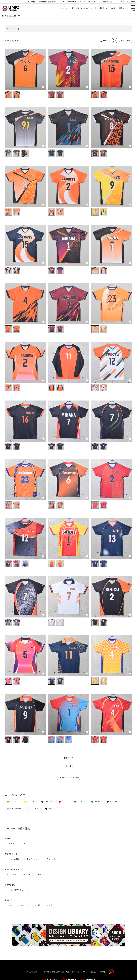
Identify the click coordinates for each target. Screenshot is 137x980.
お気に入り (125, 40)
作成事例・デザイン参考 (107, 8)
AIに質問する (48, 2)
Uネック (10, 905)
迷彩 (39, 874)
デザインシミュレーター (85, 8)
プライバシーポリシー (80, 972)
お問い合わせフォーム (110, 2)
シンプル (27, 874)
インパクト (11, 874)
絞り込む (107, 40)
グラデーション (33, 859)
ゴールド (11, 843)
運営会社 (93, 972)
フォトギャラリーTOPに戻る (69, 777)
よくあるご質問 (30, 2)
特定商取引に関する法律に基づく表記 (56, 972)
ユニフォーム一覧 (67, 8)
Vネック (24, 905)
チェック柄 (51, 859)
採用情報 (103, 972)
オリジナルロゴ (13, 859)
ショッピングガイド (34, 972)
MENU (133, 10)
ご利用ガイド (122, 8)
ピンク (24, 843)
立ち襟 (50, 905)
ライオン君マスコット (16, 890)
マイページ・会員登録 (128, 2)
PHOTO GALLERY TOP (11, 15)
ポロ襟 (37, 905)
